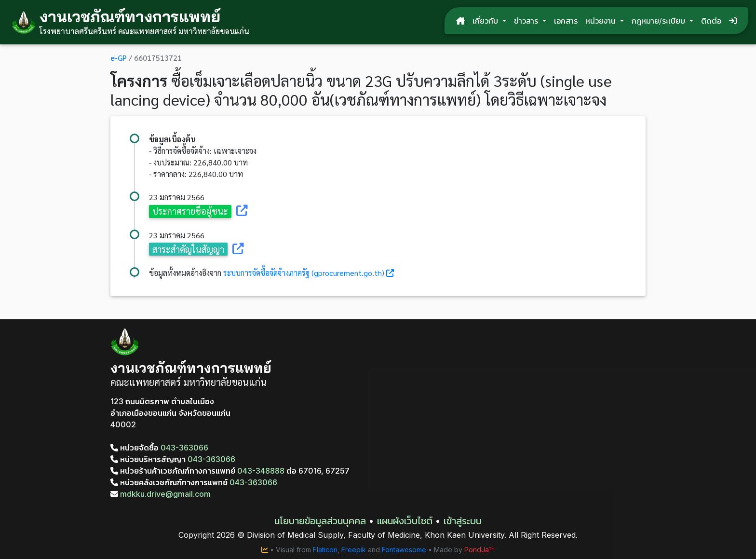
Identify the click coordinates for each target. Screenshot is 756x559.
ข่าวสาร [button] (527, 21)
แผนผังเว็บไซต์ (405, 521)
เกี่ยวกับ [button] (486, 21)
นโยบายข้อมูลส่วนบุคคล (320, 521)
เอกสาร (566, 21)
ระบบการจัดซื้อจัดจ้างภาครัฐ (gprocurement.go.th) (304, 273)
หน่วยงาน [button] (602, 21)
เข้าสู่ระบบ (463, 521)
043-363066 (184, 448)
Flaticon (325, 550)
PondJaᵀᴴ (479, 550)
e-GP (119, 58)
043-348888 (261, 471)
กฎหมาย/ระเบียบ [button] (660, 21)
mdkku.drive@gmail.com (161, 494)
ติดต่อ (711, 21)
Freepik (354, 550)
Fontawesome (404, 550)
